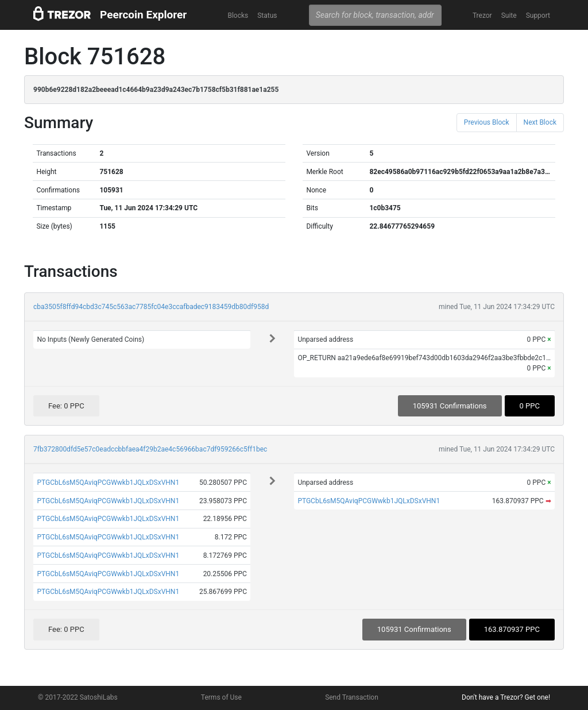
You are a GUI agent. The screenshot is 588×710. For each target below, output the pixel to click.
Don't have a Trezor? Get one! (506, 697)
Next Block (540, 122)
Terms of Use (221, 697)
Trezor (482, 16)
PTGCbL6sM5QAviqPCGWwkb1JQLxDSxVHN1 (108, 483)
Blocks (238, 16)
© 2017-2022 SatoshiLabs (78, 697)
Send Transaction (352, 697)
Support (538, 16)
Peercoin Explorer (143, 15)
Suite (509, 16)
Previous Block (487, 122)
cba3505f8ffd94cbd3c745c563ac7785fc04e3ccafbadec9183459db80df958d (151, 307)
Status (267, 16)
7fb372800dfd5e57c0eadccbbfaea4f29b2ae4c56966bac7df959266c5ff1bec (150, 449)
